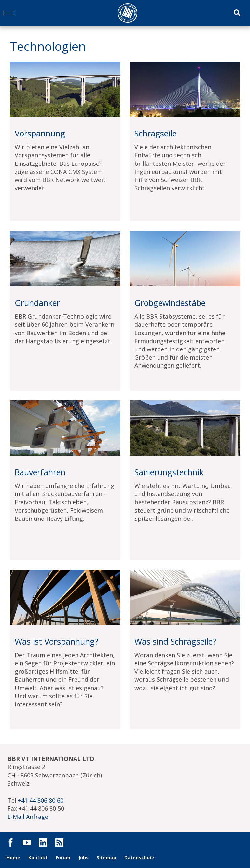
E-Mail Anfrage (28, 817)
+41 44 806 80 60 (41, 800)
